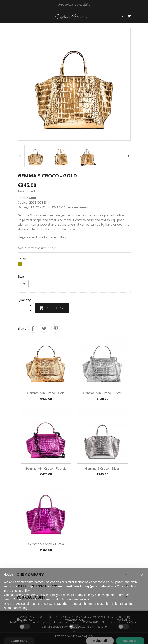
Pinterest (56, 328)
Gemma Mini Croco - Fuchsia (46, 468)
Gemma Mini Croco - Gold (46, 393)
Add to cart (52, 308)
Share (33, 328)
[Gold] (20, 265)
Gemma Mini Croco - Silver (102, 393)
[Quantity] (23, 308)
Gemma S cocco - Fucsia (46, 544)
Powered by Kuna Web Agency (74, 636)
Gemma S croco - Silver (102, 468)
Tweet (44, 328)
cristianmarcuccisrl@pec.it (124, 622)
